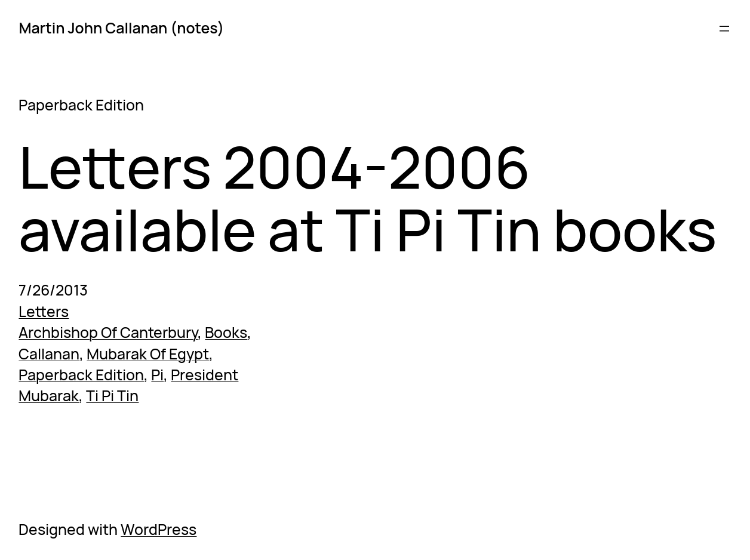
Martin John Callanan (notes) (121, 28)
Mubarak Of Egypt (148, 354)
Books (226, 332)
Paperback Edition (81, 375)
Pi (157, 375)
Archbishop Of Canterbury (108, 332)
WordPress (159, 529)
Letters (44, 311)
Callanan (49, 354)
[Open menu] (724, 29)
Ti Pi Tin (112, 396)
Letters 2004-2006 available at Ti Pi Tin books (368, 198)
